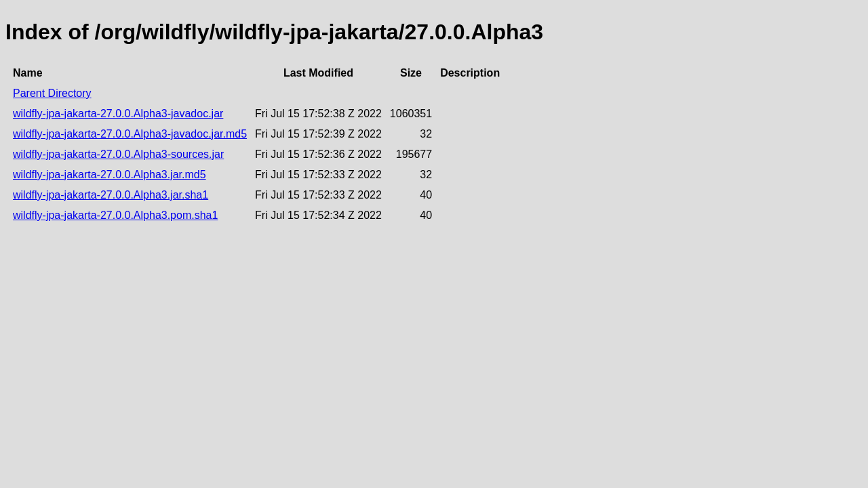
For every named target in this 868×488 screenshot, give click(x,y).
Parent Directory (52, 93)
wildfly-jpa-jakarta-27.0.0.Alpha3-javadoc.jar (118, 114)
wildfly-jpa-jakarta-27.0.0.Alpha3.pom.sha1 (115, 215)
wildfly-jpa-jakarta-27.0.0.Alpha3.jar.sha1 (111, 195)
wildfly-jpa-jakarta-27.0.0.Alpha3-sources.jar (118, 154)
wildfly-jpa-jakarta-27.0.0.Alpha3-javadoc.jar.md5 (130, 134)
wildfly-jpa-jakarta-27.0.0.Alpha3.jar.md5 (110, 175)
